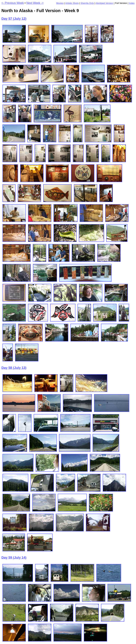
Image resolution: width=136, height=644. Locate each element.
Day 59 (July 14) (14, 557)
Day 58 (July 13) (14, 368)
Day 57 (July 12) (14, 19)
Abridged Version (104, 3)
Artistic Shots (72, 3)
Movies (60, 3)
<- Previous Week (13, 3)
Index (132, 3)
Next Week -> (35, 3)
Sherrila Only (87, 3)
